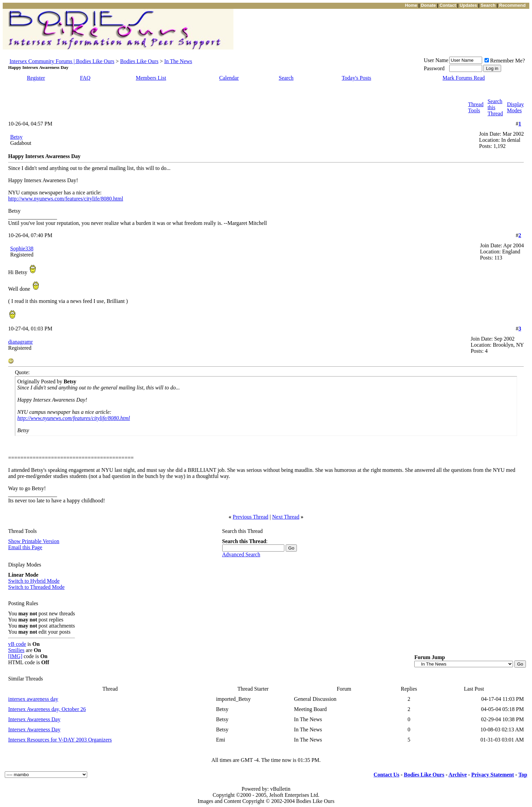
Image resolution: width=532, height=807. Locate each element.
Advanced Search (241, 554)
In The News (178, 61)
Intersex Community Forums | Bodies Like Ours (62, 61)
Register (36, 78)
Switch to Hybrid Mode (34, 581)
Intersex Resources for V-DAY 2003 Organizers (60, 740)
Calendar (229, 78)
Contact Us (386, 775)
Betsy (16, 137)
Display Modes (515, 107)
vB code (17, 644)
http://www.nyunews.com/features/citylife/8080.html (66, 199)
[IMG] (15, 656)
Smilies (16, 650)
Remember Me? (505, 61)
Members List (151, 78)
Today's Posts (356, 78)
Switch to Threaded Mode (36, 587)
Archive (458, 775)
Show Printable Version (34, 541)
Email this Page (25, 547)
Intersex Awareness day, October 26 (47, 709)
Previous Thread (251, 517)
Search (286, 78)
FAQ (85, 78)
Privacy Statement (493, 775)
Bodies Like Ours (139, 61)
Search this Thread (495, 107)
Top (523, 775)
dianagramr (21, 342)
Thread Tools (476, 107)
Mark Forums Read (463, 78)
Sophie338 (22, 248)
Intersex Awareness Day (34, 719)
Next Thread (286, 517)
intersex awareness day (33, 699)
